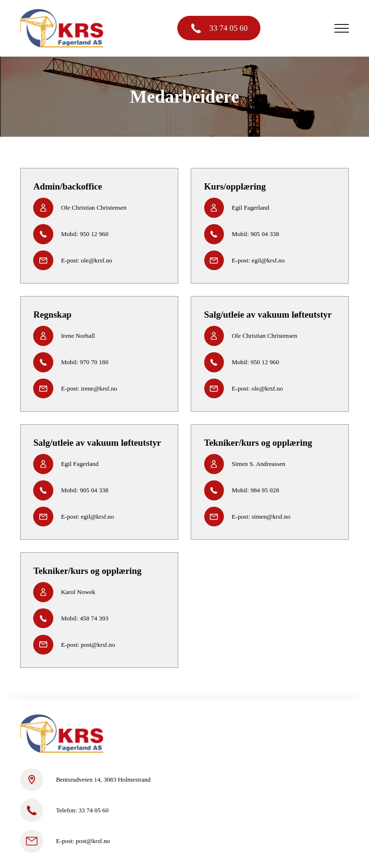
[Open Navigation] (342, 28)
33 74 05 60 (229, 28)
